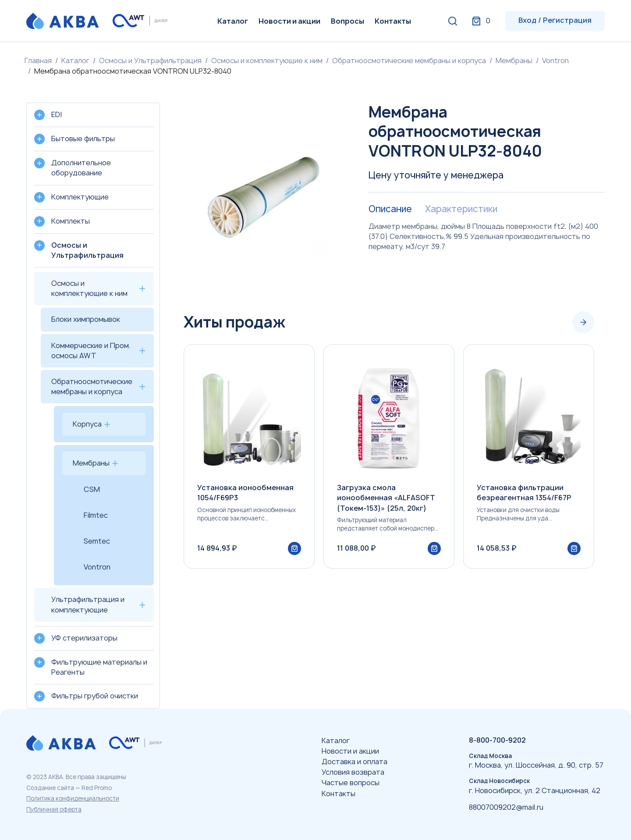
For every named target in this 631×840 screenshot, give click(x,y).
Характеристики (461, 209)
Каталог (233, 21)
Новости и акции (289, 21)
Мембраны (514, 61)
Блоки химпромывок (86, 319)
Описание (390, 209)
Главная (38, 61)
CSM (92, 489)
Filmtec (96, 515)
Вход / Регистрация (555, 20)
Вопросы (347, 21)
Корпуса (87, 424)
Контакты (393, 21)
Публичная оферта (54, 809)
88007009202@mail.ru (506, 807)
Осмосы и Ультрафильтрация (150, 61)
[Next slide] (583, 322)
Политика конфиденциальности (73, 798)
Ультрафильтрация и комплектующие (88, 604)
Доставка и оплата (354, 762)
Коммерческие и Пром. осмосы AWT (91, 351)
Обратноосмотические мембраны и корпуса (409, 61)
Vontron (555, 61)
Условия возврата (353, 772)
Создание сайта (50, 788)
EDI (57, 114)
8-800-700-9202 (497, 740)
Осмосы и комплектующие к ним (267, 61)
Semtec (97, 541)
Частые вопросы (351, 783)
